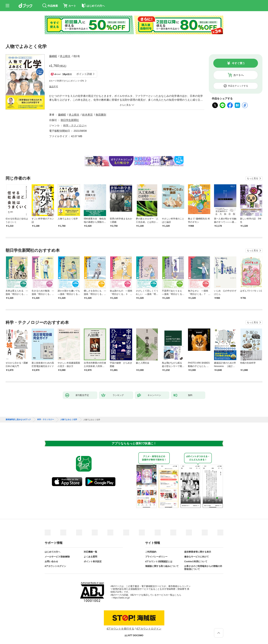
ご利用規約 (151, 552)
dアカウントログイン (55, 566)
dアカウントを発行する (120, 629)
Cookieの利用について (196, 562)
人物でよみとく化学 (69, 420)
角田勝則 (101, 115)
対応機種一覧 (90, 552)
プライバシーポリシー (156, 557)
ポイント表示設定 (93, 562)
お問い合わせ (51, 562)
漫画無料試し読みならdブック (18, 420)
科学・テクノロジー (75, 125)
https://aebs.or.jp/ (121, 598)
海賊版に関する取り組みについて (162, 566)
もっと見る (253, 178)
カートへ (238, 75)
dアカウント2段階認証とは (159, 562)
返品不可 (54, 87)
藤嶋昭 (53, 56)
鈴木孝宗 (87, 115)
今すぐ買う (238, 63)
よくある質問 (90, 557)
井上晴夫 (65, 56)
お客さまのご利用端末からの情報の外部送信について (203, 568)
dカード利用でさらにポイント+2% (67, 81)
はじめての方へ (52, 552)
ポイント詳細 (84, 74)
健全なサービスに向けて (197, 557)
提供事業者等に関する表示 (198, 552)
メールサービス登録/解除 (57, 557)
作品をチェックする (238, 86)
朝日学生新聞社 (70, 120)
